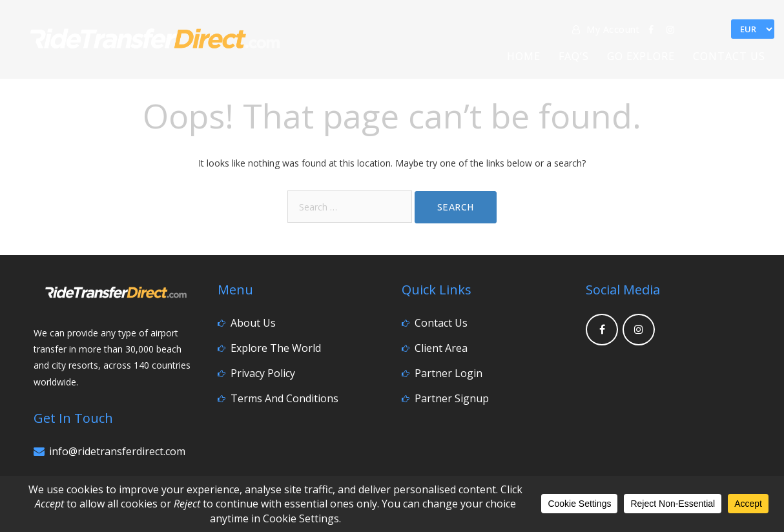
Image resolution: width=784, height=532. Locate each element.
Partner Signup (452, 398)
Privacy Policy (263, 373)
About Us (253, 323)
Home (524, 56)
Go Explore (641, 56)
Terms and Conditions (284, 398)
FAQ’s (574, 56)
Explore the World (276, 348)
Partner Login (449, 373)
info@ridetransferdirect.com (117, 451)
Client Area (441, 348)
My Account (606, 29)
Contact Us (729, 56)
